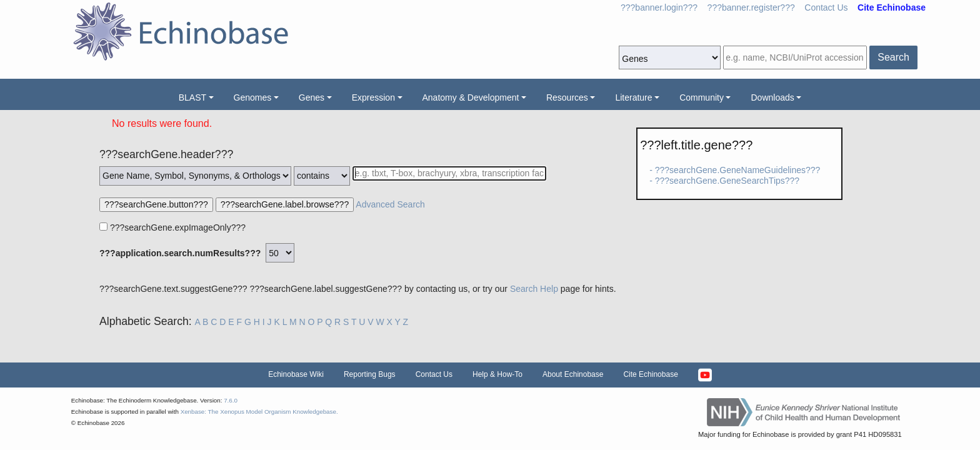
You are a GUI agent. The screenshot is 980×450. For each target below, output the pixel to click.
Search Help (534, 289)
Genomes (253, 97)
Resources (567, 97)
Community (702, 97)
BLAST (192, 97)
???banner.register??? (751, 7)
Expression (373, 97)
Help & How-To (497, 374)
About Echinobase (573, 374)
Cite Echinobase (650, 374)
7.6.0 (231, 400)
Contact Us (826, 7)
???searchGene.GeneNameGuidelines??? (738, 170)
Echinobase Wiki (296, 374)
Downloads (772, 97)
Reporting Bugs (370, 374)
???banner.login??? (659, 7)
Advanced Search (390, 204)
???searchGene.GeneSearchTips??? (727, 181)
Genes (312, 97)
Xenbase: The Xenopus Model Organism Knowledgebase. (259, 412)
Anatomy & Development (471, 97)
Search (893, 57)
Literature (633, 97)
